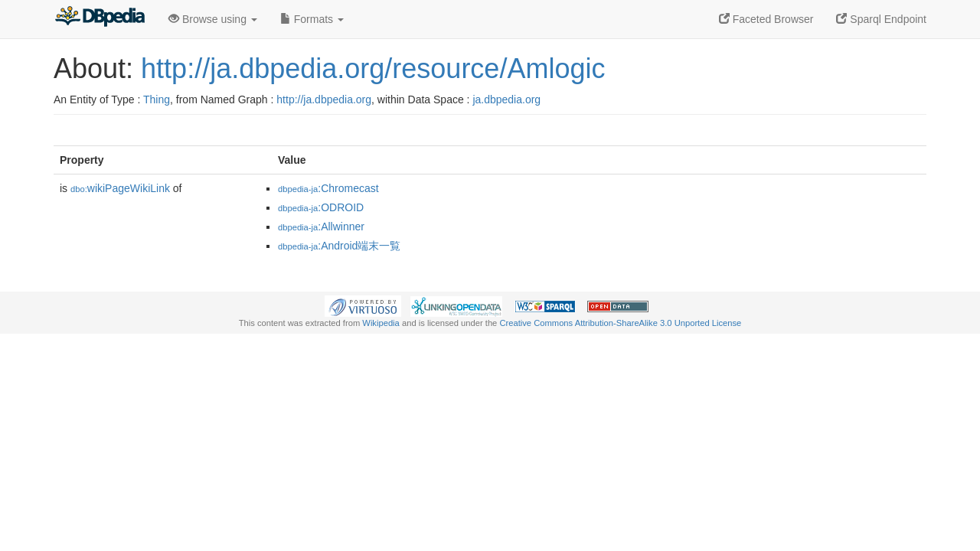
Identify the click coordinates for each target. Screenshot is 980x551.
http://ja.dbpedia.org (324, 99)
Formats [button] (312, 19)
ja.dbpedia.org (506, 99)
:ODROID (321, 207)
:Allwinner (321, 227)
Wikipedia (381, 323)
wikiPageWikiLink (120, 188)
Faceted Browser (766, 19)
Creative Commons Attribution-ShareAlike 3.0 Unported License (620, 323)
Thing (157, 99)
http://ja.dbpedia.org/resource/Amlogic (373, 68)
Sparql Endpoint (881, 19)
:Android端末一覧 (339, 246)
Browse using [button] (213, 19)
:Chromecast (328, 188)
